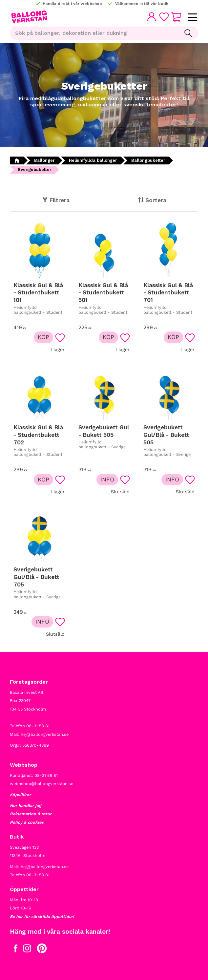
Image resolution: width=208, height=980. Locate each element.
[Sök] (188, 33)
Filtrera (59, 200)
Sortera (156, 200)
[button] (192, 18)
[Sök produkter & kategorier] (94, 33)
